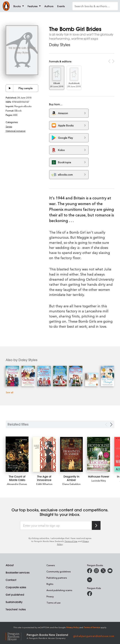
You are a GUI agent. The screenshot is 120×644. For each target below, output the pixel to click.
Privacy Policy (73, 627)
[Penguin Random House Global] (16, 636)
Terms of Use (71, 541)
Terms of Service (92, 627)
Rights (50, 584)
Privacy (50, 596)
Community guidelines (59, 571)
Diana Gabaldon (71, 484)
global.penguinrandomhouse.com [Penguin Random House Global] (94, 636)
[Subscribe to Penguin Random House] (96, 525)
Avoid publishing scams (59, 590)
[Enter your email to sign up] (56, 526)
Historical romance (16, 131)
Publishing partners (57, 578)
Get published (15, 595)
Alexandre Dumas (17, 484)
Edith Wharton (44, 484)
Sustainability (14, 602)
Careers (51, 565)
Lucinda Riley (99, 480)
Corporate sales (16, 587)
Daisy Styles (60, 45)
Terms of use (53, 603)
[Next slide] (111, 425)
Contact (11, 580)
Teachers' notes (16, 609)
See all (9, 392)
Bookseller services (18, 573)
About (10, 565)
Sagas (9, 126)
